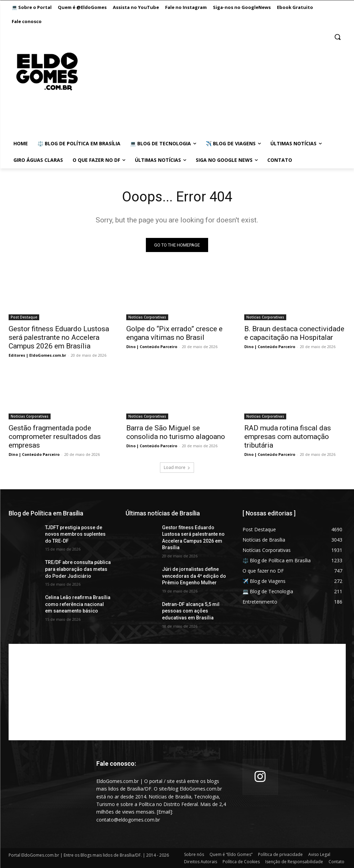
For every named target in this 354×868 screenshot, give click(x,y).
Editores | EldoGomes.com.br (37, 355)
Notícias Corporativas (147, 317)
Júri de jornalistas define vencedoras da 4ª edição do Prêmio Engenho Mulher (194, 576)
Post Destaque (24, 317)
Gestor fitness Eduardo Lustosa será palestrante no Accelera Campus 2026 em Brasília (59, 337)
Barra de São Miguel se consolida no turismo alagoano (176, 432)
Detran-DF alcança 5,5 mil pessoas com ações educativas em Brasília (191, 611)
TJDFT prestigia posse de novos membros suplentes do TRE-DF (75, 534)
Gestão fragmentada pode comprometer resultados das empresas (55, 437)
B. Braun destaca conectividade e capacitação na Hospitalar (294, 333)
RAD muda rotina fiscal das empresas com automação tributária (288, 437)
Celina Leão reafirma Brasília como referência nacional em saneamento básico (78, 604)
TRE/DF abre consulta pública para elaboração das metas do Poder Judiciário (78, 569)
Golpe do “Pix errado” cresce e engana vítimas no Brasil (174, 333)
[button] (337, 37)
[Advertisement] (177, 692)
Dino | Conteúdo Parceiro (152, 346)
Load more (177, 467)
